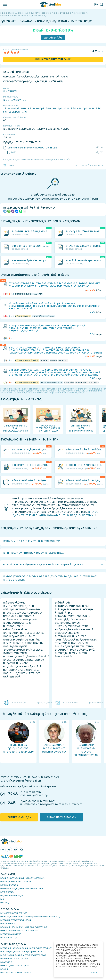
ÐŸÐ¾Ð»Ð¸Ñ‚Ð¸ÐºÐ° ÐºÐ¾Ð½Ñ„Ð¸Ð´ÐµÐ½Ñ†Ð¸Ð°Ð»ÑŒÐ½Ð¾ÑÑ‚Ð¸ (30, 917)
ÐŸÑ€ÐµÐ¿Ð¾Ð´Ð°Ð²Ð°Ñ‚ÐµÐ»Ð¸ (15, 966)
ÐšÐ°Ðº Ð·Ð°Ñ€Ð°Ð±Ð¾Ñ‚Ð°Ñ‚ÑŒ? (16, 973)
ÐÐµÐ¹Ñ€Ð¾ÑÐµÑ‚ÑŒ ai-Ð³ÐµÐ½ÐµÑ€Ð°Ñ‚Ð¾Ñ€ (23, 955)
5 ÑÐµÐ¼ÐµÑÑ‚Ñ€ (15, 112)
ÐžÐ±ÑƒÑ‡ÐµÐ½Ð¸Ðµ (19, 817)
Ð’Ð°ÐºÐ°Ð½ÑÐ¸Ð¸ (9, 938)
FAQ (2, 899)
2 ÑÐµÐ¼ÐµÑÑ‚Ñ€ (40, 108)
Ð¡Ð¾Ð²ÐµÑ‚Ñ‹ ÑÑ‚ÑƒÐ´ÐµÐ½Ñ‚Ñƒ (16, 882)
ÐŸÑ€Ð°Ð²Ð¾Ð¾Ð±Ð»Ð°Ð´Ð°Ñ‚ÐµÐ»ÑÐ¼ (19, 931)
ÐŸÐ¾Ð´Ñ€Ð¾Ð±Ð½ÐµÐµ (61, 817)
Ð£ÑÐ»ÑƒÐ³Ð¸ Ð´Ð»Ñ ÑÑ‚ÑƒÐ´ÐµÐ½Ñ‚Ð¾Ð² (21, 952)
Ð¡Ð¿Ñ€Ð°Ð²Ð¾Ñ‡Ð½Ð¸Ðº (12, 896)
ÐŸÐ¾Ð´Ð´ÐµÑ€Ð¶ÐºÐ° (11, 934)
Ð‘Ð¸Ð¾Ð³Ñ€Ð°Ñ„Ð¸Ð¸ (15, 100)
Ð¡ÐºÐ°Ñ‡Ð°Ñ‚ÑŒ (53, 38)
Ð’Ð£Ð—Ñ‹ (5, 969)
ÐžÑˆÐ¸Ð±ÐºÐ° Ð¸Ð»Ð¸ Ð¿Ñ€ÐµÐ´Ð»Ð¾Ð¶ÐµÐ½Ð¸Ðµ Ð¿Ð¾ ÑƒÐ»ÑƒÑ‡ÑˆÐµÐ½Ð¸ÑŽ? (36, 160)
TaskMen (8, 165)
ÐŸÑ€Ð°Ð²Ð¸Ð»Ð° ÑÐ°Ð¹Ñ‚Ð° (14, 913)
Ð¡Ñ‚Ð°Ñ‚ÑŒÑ (11, 91)
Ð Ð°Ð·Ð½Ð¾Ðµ (7, 892)
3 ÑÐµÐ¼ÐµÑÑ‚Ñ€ (64, 108)
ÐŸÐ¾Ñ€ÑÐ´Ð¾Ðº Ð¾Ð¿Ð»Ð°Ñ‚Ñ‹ (16, 920)
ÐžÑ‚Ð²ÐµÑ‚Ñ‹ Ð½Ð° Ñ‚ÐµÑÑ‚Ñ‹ (14, 959)
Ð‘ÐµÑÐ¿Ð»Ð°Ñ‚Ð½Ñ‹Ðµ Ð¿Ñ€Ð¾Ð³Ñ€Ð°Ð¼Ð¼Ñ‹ (23, 878)
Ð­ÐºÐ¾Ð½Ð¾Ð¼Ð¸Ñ (10, 885)
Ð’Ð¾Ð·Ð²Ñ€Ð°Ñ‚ (8, 924)
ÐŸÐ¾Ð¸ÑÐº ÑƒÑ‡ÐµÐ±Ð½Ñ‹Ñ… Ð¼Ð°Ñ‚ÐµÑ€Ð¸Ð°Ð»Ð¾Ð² (26, 948)
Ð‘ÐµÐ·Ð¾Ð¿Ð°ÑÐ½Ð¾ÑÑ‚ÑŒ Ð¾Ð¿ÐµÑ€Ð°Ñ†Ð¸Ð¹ (24, 927)
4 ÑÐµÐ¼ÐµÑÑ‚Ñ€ (89, 108)
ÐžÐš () (94, 972)
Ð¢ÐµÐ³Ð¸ (5, 903)
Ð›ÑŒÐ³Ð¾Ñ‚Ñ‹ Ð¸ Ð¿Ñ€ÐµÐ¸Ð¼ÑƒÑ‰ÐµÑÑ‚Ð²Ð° (22, 889)
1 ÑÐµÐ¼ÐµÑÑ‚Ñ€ (15, 108)
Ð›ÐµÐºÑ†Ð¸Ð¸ (7, 962)
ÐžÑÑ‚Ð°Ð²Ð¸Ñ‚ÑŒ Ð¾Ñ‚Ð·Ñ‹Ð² (53, 59)
